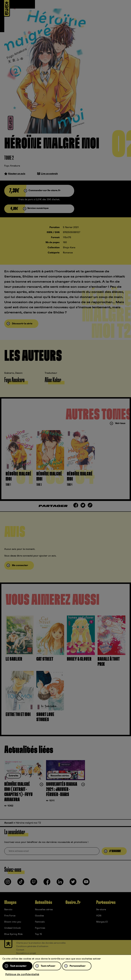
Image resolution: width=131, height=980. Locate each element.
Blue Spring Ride (13, 934)
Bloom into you (13, 922)
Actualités (43, 902)
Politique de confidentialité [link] (22, 974)
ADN (99, 916)
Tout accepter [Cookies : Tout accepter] (18, 966)
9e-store (101, 910)
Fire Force (10, 916)
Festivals (40, 922)
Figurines (40, 928)
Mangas (10, 902)
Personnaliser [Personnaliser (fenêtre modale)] (78, 966)
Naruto (8, 910)
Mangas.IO (102, 922)
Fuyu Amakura (12, 166)
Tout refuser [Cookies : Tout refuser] (48, 966)
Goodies (39, 916)
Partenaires (106, 902)
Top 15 (38, 934)
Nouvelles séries (44, 910)
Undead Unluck (12, 928)
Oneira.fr (73, 902)
